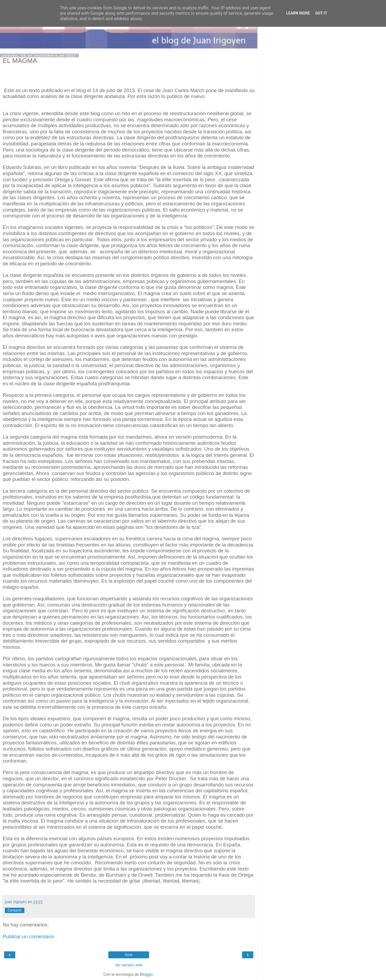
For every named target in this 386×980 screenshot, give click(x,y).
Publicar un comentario (28, 936)
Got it (321, 13)
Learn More (298, 13)
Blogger (146, 974)
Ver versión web (129, 965)
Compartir (15, 910)
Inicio (129, 955)
